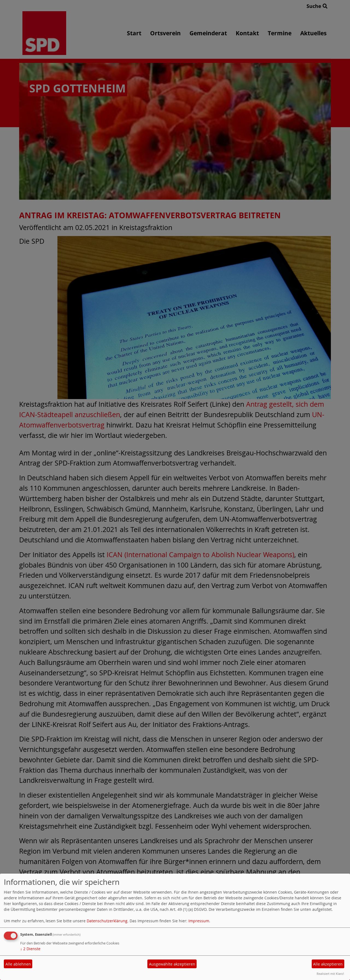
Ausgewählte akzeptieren (172, 964)
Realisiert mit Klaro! (330, 974)
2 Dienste (30, 949)
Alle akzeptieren (328, 964)
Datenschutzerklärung (107, 921)
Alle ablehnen (18, 964)
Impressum (199, 921)
